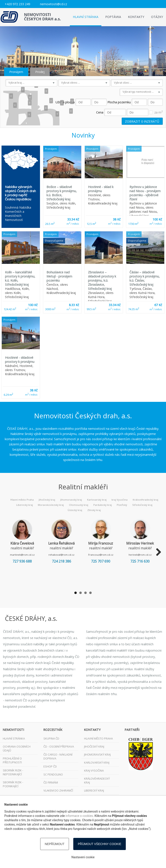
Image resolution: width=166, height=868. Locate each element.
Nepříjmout (55, 844)
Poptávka (113, 17)
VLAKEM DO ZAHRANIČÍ (58, 790)
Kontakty (136, 17)
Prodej (40, 72)
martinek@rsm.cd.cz (24, 555)
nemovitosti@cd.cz (53, 4)
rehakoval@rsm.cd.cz (66, 555)
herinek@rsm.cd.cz (151, 555)
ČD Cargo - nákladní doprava (58, 756)
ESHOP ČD (50, 766)
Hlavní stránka (86, 17)
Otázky (157, 17)
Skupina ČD (51, 738)
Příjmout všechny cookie (100, 844)
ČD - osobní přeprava (59, 746)
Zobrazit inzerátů (142, 121)
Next (157, 552)
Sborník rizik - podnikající (13, 784)
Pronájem (16, 72)
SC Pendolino (53, 774)
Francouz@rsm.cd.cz (108, 555)
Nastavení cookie (83, 857)
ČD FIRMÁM (51, 782)
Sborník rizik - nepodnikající (13, 772)
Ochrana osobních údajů (17, 748)
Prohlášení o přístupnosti (12, 760)
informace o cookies (79, 816)
